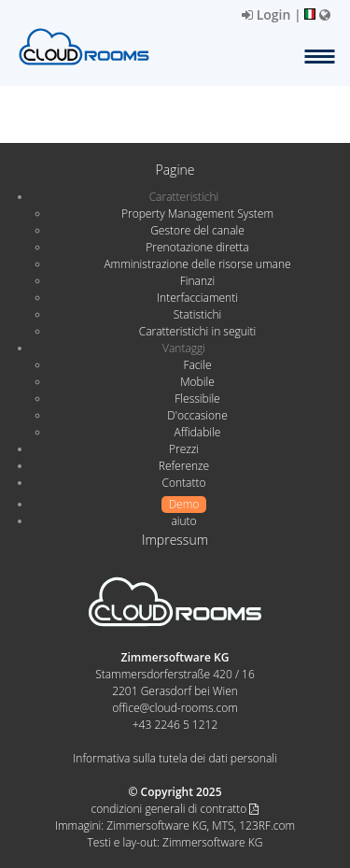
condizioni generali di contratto (175, 809)
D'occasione (197, 415)
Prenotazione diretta (197, 247)
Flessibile (197, 398)
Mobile (197, 382)
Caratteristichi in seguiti (198, 331)
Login (266, 14)
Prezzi (184, 449)
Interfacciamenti (197, 298)
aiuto (183, 521)
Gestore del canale (197, 230)
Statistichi (197, 314)
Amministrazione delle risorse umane (197, 264)
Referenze (184, 466)
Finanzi (198, 281)
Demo (184, 504)
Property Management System (197, 213)
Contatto (183, 483)
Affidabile (198, 432)
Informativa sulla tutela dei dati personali (175, 758)
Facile (197, 365)
